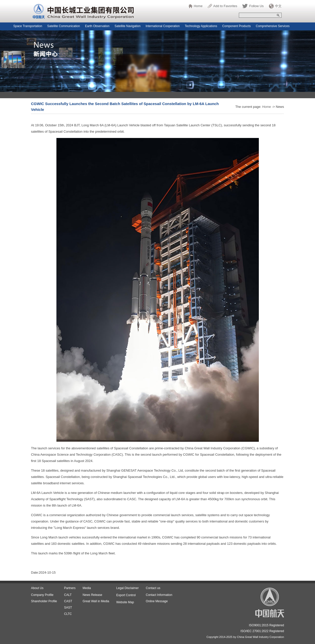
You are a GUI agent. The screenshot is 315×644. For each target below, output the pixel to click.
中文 (278, 6)
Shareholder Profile (44, 601)
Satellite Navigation (128, 26)
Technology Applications (201, 26)
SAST (68, 608)
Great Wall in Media (96, 601)
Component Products (236, 26)
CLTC (68, 614)
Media (87, 588)
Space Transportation (28, 26)
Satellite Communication (64, 26)
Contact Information (159, 595)
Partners (70, 588)
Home (198, 6)
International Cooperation (163, 26)
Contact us (153, 588)
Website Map (125, 602)
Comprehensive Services (273, 26)
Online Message (157, 601)
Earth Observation (97, 26)
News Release (92, 595)
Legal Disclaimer (128, 588)
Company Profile (42, 595)
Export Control (126, 595)
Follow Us (256, 6)
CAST (68, 601)
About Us (37, 588)
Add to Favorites (225, 6)
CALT (68, 595)
